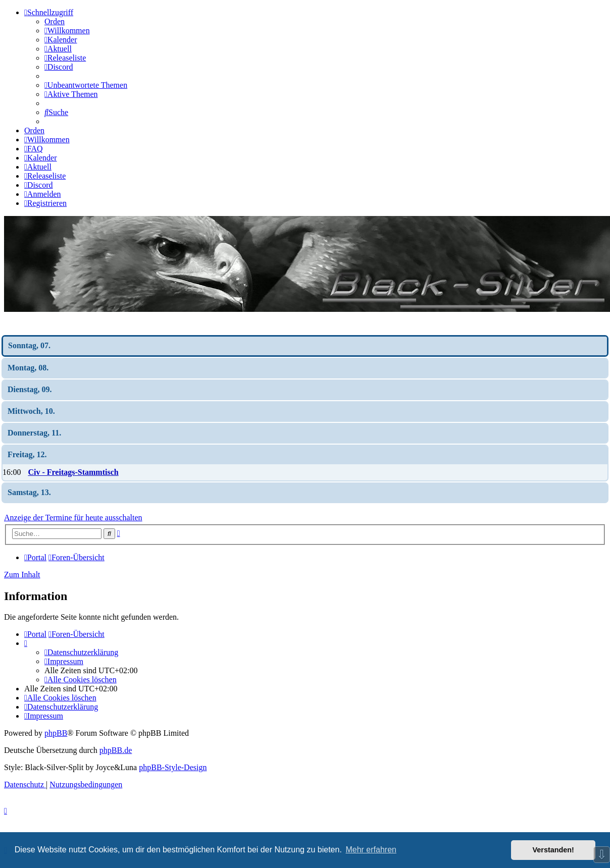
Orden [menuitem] (55, 21)
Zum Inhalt (22, 575)
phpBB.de (116, 750)
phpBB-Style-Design (173, 767)
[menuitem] (67, 31)
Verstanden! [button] (553, 850)
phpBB (56, 733)
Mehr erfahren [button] (371, 850)
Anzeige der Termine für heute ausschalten (73, 518)
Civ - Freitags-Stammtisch (73, 472)
